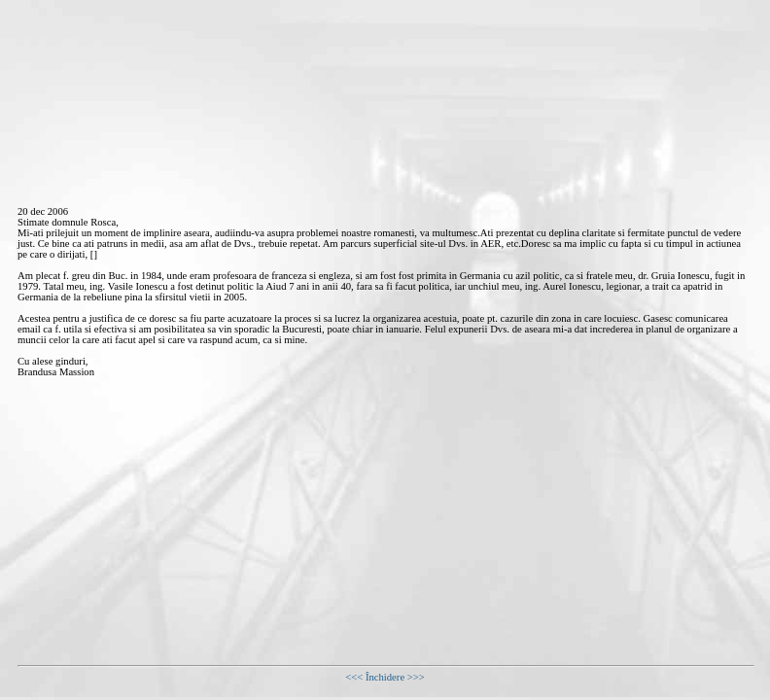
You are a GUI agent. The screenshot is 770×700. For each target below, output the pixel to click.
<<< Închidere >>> (385, 677)
